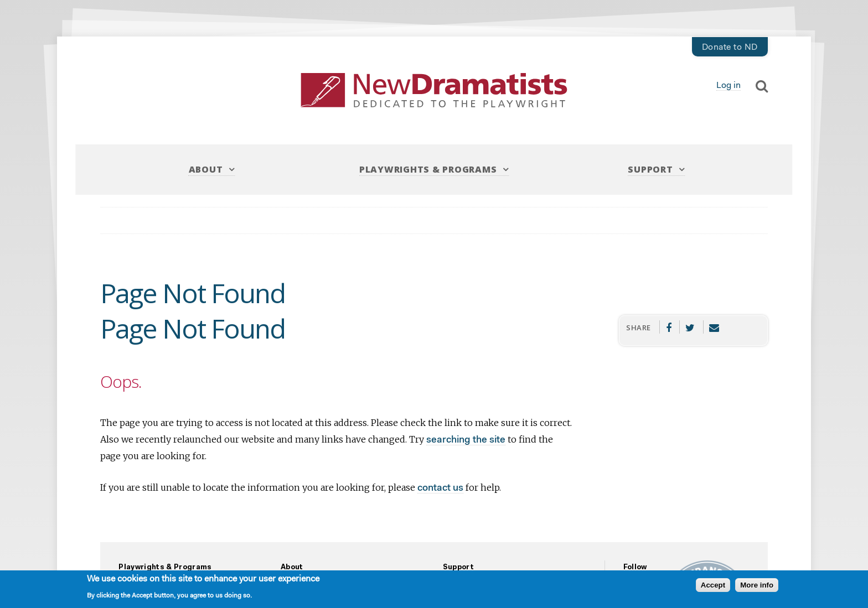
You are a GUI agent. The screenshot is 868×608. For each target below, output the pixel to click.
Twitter (690, 327)
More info (757, 585)
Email (714, 327)
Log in (728, 86)
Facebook (668, 327)
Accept (713, 585)
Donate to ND (730, 48)
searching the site (466, 440)
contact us (440, 488)
